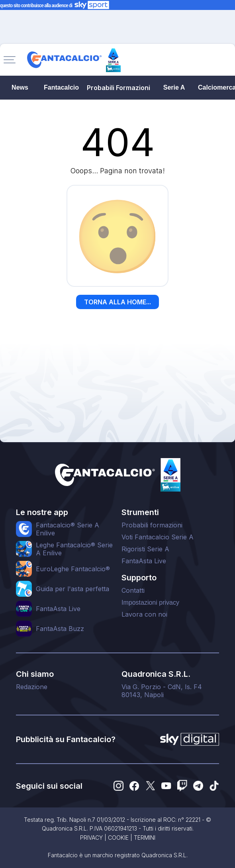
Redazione (32, 687)
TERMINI (145, 838)
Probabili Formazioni (118, 88)
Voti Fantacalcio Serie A (158, 537)
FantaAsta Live (144, 561)
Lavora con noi (144, 614)
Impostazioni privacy (150, 603)
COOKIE (118, 838)
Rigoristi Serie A (145, 549)
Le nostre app (42, 512)
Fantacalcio (61, 87)
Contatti (133, 590)
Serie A (174, 87)
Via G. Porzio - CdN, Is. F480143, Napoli (162, 691)
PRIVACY (91, 838)
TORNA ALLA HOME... (117, 302)
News (20, 87)
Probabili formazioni (152, 525)
